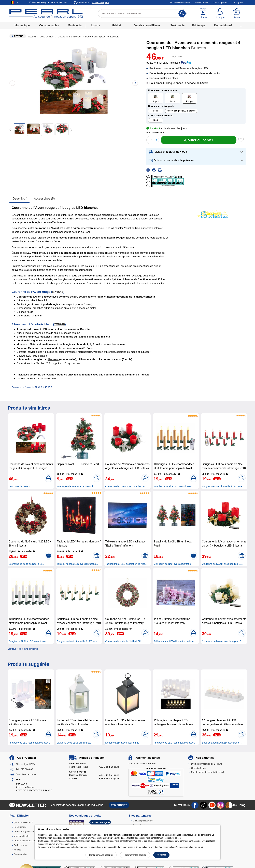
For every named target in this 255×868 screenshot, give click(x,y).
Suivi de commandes (180, 2)
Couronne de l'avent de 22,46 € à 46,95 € (32, 387)
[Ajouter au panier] (199, 140)
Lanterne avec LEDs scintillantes (74, 743)
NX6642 (58, 292)
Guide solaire (20, 854)
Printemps (199, 25)
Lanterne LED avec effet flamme (122, 743)
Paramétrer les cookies (135, 855)
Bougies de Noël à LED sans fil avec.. (173, 486)
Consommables (49, 25)
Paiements (142, 764)
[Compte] (220, 13)
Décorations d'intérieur (70, 37)
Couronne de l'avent (19, 486)
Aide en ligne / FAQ (25, 764)
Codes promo (20, 845)
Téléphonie (178, 25)
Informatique (22, 25)
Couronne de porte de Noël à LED (26, 564)
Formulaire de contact (26, 774)
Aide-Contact (202, 2)
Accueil (32, 37)
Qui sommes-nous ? (23, 822)
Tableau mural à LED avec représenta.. (77, 564)
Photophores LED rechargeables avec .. (30, 743)
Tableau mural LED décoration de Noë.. (126, 564)
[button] (196, 152)
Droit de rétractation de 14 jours (207, 764)
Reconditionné (223, 25)
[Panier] (237, 13)
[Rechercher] (182, 13)
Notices (17, 850)
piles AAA (53, 359)
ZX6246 (59, 324)
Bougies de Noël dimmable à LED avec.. (223, 486)
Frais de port (94, 2)
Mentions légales (22, 836)
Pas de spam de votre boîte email (208, 772)
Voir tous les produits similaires (23, 649)
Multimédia (75, 25)
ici (202, 847)
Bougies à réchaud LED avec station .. (222, 743)
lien (179, 838)
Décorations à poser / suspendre (102, 37)
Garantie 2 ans (198, 768)
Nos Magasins (220, 2)
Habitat (116, 25)
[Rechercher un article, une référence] (142, 13)
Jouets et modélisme (147, 25)
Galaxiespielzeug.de (143, 821)
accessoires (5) (44, 199)
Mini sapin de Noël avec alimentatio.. (76, 486)
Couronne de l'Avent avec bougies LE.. (126, 486)
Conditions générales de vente (29, 831)
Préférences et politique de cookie (30, 841)
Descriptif (19, 199)
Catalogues (237, 2)
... (241, 25)
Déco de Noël (47, 37)
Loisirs (96, 25)
